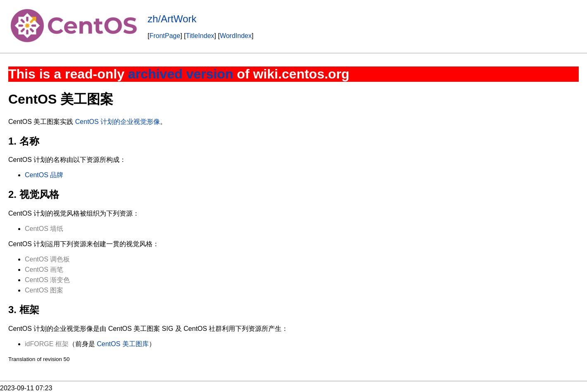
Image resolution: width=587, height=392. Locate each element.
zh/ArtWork (172, 19)
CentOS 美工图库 (123, 344)
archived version (181, 74)
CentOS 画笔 (44, 270)
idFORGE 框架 (47, 344)
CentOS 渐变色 (47, 280)
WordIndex (236, 36)
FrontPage (165, 36)
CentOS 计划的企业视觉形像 (118, 122)
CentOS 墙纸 (44, 229)
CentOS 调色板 (47, 259)
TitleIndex (200, 36)
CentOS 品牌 (44, 175)
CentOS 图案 (44, 290)
